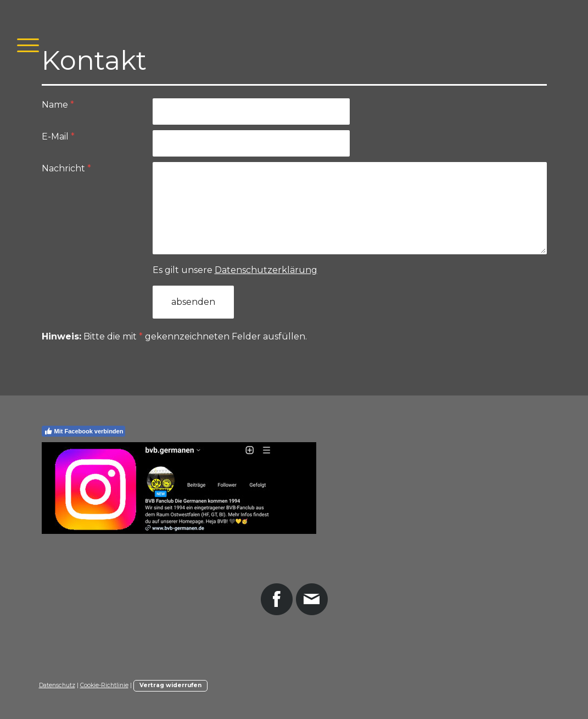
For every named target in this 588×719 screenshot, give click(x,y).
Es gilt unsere (235, 270)
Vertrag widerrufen (170, 685)
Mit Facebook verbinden (84, 431)
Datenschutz (57, 685)
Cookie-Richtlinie (104, 685)
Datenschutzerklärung (266, 270)
